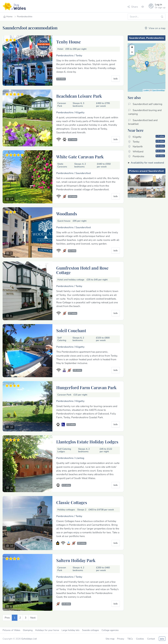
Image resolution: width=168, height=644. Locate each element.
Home (8, 17)
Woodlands (67, 214)
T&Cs (130, 639)
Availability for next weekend (147, 163)
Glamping (28, 630)
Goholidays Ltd (29, 639)
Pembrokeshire (23, 17)
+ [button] (132, 48)
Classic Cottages (72, 502)
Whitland (147, 151)
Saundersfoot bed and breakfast (143, 122)
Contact (151, 639)
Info (116, 79)
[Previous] (7, 618)
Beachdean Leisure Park (79, 96)
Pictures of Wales (11, 630)
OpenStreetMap (158, 90)
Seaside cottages (91, 630)
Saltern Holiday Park (76, 560)
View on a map (155, 28)
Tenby (147, 142)
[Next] (33, 618)
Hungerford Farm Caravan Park (86, 387)
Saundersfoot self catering (145, 104)
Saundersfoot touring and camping (145, 112)
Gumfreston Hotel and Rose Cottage (82, 270)
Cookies (140, 639)
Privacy (121, 639)
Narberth (147, 146)
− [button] (132, 52)
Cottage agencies (110, 630)
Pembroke (147, 156)
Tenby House (69, 42)
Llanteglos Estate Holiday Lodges (87, 442)
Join (162, 639)
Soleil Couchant (71, 330)
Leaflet (146, 90)
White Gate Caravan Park (80, 157)
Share (133, 7)
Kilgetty (147, 137)
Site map (110, 639)
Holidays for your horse (47, 630)
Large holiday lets (71, 630)
